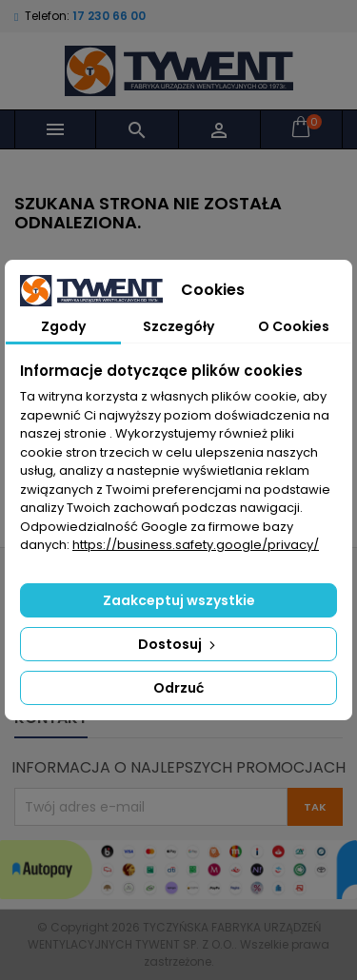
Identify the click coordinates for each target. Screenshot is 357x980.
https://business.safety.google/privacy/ (196, 545)
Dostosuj (178, 644)
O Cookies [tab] (294, 326)
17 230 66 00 (109, 16)
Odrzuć (178, 688)
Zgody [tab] (63, 326)
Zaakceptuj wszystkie (179, 600)
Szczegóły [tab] (178, 326)
